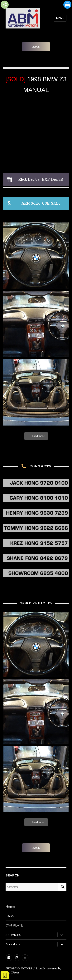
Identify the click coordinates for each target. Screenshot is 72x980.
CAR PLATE (14, 925)
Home (10, 907)
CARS (10, 916)
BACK (36, 47)
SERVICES (13, 935)
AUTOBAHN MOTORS (19, 969)
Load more (36, 436)
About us (13, 944)
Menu (60, 18)
